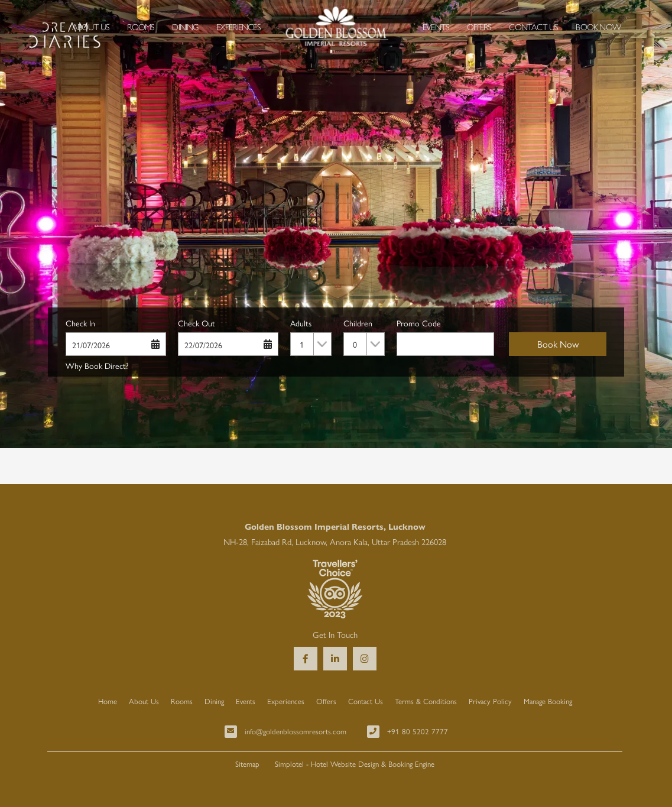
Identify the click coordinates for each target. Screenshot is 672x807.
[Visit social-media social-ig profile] (365, 659)
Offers (479, 26)
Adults (301, 323)
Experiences (238, 26)
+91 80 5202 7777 (418, 731)
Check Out (197, 323)
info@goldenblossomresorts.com (296, 731)
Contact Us (533, 26)
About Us (91, 26)
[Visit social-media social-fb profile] (306, 659)
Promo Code (419, 323)
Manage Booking (548, 701)
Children (358, 323)
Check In (80, 323)
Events (436, 26)
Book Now (598, 26)
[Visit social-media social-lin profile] (335, 659)
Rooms (141, 26)
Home (108, 701)
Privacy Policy (490, 701)
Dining (185, 26)
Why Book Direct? (97, 365)
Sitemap (247, 764)
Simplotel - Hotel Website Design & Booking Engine (355, 764)
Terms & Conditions (426, 701)
